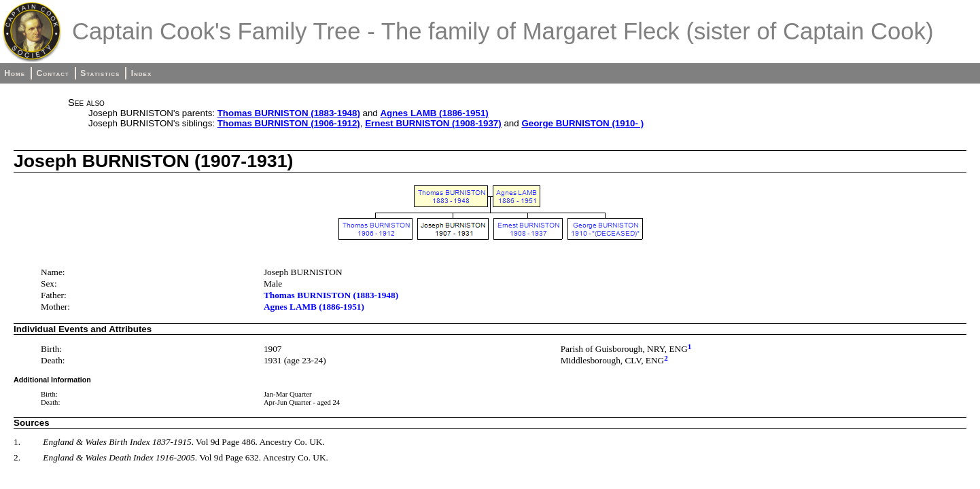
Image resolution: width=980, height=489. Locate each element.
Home (15, 73)
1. (17, 442)
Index (142, 73)
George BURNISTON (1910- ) (582, 123)
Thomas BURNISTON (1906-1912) (289, 123)
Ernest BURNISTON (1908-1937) (433, 123)
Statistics (100, 73)
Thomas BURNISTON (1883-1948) (289, 113)
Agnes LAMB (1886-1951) (434, 113)
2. (17, 457)
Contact (52, 73)
